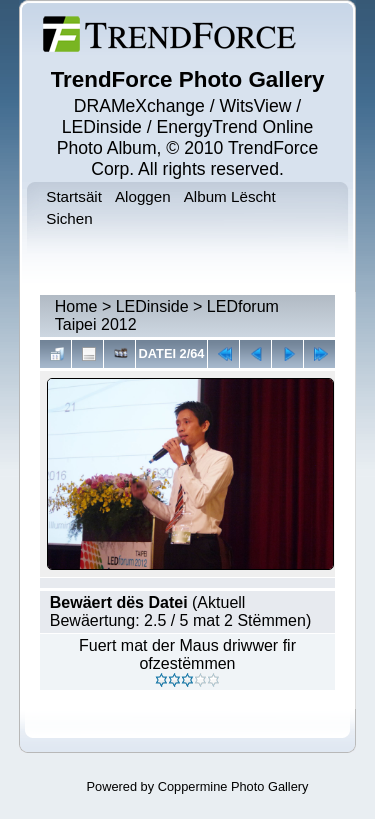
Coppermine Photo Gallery (233, 786)
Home (76, 306)
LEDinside (152, 306)
